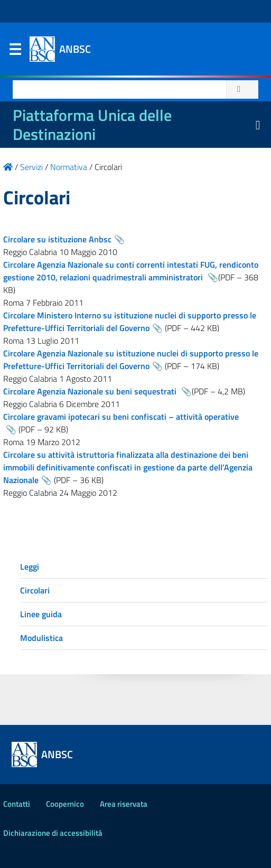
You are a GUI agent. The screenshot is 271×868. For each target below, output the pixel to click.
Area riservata (124, 804)
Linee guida (41, 614)
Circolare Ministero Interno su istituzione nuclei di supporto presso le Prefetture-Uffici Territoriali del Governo (130, 322)
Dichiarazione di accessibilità (53, 833)
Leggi (30, 567)
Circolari (35, 590)
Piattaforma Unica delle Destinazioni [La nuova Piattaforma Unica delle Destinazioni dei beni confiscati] (92, 125)
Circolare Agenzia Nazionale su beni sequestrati (91, 391)
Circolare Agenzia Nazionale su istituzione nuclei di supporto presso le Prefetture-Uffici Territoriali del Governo (131, 360)
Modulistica (41, 638)
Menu (15, 52)
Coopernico (65, 804)
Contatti (17, 804)
